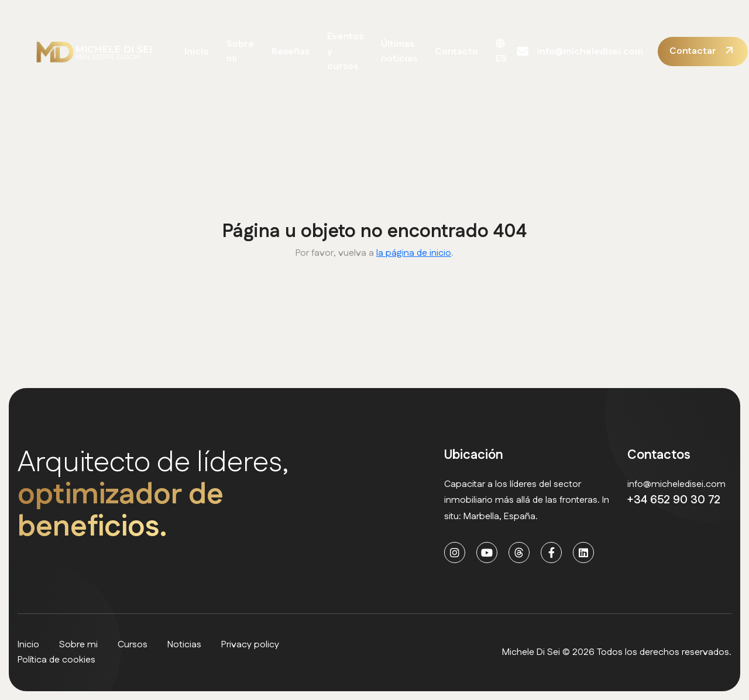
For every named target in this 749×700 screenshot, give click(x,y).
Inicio (197, 52)
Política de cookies (56, 660)
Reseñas (291, 52)
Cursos (133, 645)
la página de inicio (414, 253)
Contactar (693, 51)
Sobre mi (240, 52)
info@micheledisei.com (580, 52)
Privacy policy (250, 645)
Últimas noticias (399, 52)
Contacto (456, 52)
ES (501, 52)
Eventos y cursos (345, 52)
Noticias (184, 645)
